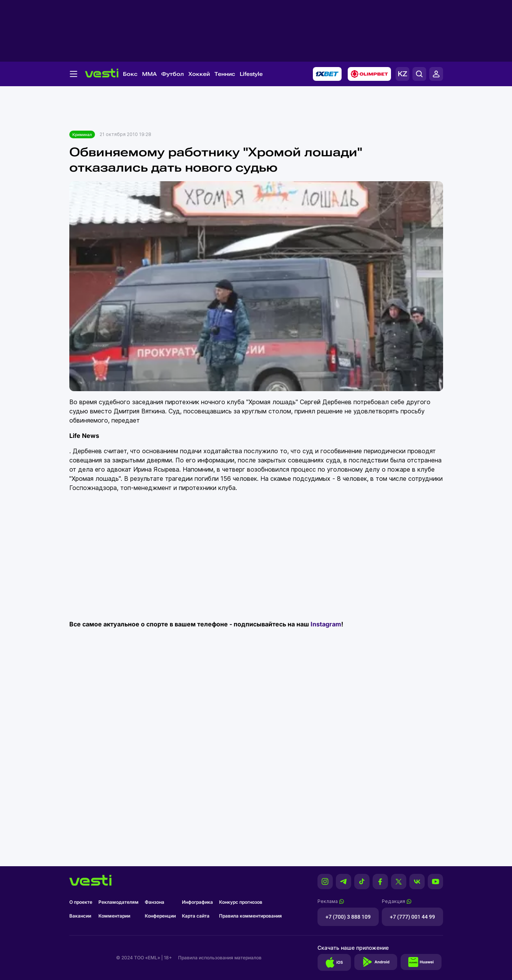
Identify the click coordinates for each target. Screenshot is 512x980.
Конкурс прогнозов (241, 902)
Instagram (326, 624)
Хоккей (199, 74)
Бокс (130, 74)
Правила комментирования (250, 916)
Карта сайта (196, 916)
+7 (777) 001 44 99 (412, 917)
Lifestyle (251, 74)
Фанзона (155, 902)
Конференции (160, 916)
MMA (149, 74)
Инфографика (197, 902)
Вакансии (80, 916)
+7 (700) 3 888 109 (348, 917)
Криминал (82, 134)
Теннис (225, 74)
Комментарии (114, 916)
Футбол (173, 74)
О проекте (81, 902)
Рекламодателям (119, 902)
